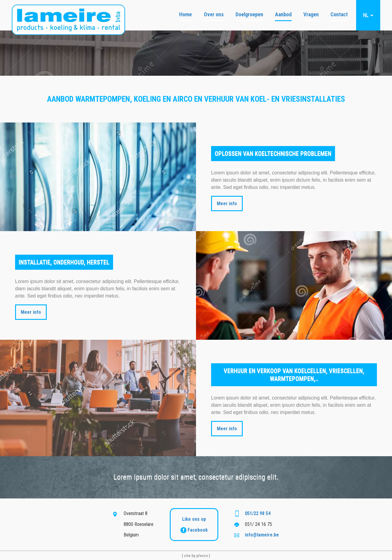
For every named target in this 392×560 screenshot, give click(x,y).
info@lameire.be (262, 535)
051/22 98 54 (258, 513)
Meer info (227, 204)
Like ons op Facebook (194, 525)
